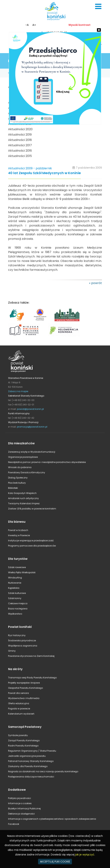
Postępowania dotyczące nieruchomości (31, 777)
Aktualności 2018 (20, 140)
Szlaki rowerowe (17, 567)
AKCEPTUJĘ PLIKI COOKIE (55, 862)
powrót (97, 283)
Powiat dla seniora (18, 693)
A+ (34, 25)
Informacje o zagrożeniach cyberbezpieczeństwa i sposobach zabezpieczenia (52, 819)
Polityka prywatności (19, 798)
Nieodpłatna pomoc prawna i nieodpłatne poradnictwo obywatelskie (47, 462)
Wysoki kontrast (79, 25)
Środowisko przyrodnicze (22, 640)
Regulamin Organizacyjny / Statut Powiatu (32, 751)
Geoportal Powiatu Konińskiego (25, 688)
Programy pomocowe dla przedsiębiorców (32, 546)
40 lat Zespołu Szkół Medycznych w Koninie (44, 173)
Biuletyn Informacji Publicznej (24, 809)
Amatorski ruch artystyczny (23, 498)
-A (27, 25)
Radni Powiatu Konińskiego (23, 746)
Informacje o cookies (20, 803)
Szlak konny (15, 598)
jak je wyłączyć (85, 855)
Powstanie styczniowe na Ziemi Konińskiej (31, 656)
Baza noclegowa (18, 609)
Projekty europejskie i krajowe (24, 683)
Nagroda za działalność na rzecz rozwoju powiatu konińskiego (43, 771)
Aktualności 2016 (20, 151)
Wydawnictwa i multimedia (24, 698)
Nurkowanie (15, 583)
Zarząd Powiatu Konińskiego (24, 740)
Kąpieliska (14, 588)
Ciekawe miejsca (18, 603)
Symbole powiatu (18, 735)
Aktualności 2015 (20, 156)
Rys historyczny (17, 635)
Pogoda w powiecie (19, 709)
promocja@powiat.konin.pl (32, 427)
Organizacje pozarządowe (23, 457)
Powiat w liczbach (18, 530)
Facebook (14, 824)
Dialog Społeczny (18, 478)
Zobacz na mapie (18, 391)
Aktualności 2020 (20, 129)
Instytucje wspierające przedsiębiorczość (31, 541)
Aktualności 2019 (20, 135)
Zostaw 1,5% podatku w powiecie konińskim (32, 509)
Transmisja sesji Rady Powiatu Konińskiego (32, 678)
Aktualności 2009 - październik (30, 168)
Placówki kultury (17, 483)
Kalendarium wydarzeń (21, 714)
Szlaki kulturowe (17, 593)
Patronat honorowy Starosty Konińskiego (31, 761)
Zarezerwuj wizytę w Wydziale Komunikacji (32, 452)
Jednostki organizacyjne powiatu (27, 756)
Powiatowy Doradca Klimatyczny (27, 472)
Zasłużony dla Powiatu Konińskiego (28, 766)
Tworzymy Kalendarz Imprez (24, 503)
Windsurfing (15, 578)
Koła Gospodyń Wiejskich (22, 493)
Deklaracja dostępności (21, 814)
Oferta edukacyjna (19, 703)
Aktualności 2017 (20, 145)
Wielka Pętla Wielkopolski (22, 572)
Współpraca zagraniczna (23, 646)
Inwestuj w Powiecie (19, 535)
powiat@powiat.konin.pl (30, 409)
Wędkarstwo (15, 614)
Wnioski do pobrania (20, 467)
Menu (98, 6)
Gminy (12, 651)
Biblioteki (13, 488)
